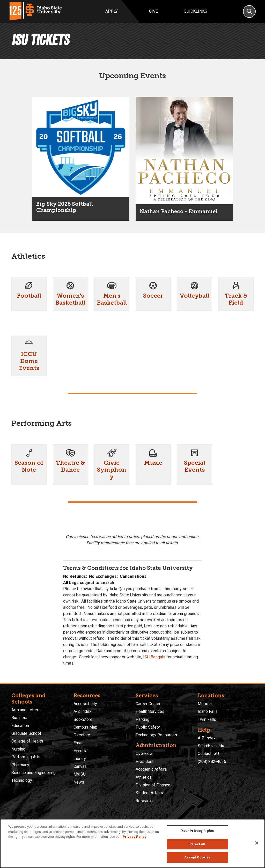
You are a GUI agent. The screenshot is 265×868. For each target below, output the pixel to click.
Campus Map (85, 727)
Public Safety (148, 727)
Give (153, 11)
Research (144, 801)
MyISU (80, 774)
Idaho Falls (208, 711)
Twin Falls (207, 719)
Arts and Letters (26, 710)
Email (78, 743)
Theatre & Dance (70, 466)
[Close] (257, 843)
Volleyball (194, 296)
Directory (82, 735)
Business (20, 718)
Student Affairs (149, 793)
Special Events (195, 466)
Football (29, 296)
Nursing (18, 749)
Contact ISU (208, 753)
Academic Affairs (151, 769)
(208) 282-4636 (212, 762)
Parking (142, 719)
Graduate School (26, 733)
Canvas (80, 766)
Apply (112, 11)
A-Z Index (82, 711)
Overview (144, 753)
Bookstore (83, 719)
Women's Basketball (70, 299)
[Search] (249, 11)
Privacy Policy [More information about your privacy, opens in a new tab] (135, 837)
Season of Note (29, 466)
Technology (22, 780)
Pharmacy (20, 765)
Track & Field (236, 299)
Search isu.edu (211, 746)
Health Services (150, 711)
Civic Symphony (112, 470)
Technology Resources (156, 735)
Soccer (153, 296)
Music (153, 463)
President (145, 762)
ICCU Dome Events (29, 361)
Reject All (197, 844)
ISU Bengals (154, 657)
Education (20, 726)
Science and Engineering (34, 773)
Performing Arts (26, 757)
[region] (132, 843)
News (79, 782)
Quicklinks (196, 11)
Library (80, 759)
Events (80, 751)
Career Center (148, 704)
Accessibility (85, 704)
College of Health (27, 741)
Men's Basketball (112, 299)
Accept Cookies (197, 857)
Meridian (206, 704)
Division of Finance (153, 785)
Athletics (144, 777)
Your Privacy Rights (197, 831)
